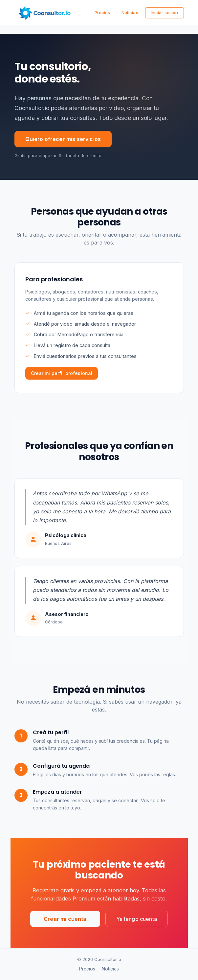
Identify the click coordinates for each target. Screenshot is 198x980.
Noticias (130, 12)
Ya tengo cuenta (137, 920)
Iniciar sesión (165, 12)
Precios (102, 12)
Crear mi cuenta (65, 920)
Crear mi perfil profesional (62, 374)
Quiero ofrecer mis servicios (63, 139)
